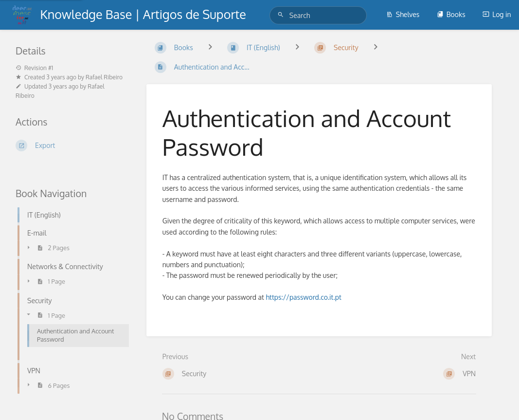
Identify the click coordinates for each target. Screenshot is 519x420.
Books (451, 14)
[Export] (69, 146)
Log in (497, 14)
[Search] (282, 15)
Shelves (403, 14)
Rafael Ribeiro (104, 77)
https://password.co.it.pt (303, 297)
